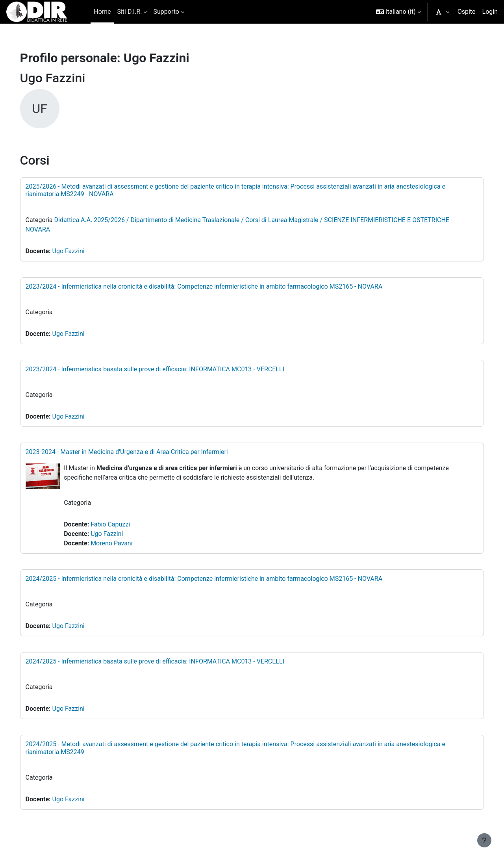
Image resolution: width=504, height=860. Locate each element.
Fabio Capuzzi (117, 524)
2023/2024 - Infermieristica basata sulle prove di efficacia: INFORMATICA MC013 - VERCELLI (163, 369)
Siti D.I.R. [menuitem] (129, 12)
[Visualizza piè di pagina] (484, 840)
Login (490, 12)
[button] (398, 12)
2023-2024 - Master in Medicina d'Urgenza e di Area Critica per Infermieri (135, 452)
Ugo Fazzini (76, 251)
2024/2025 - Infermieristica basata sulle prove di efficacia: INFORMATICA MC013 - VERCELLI (163, 661)
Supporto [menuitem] (166, 12)
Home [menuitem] (102, 12)
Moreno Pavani (118, 543)
